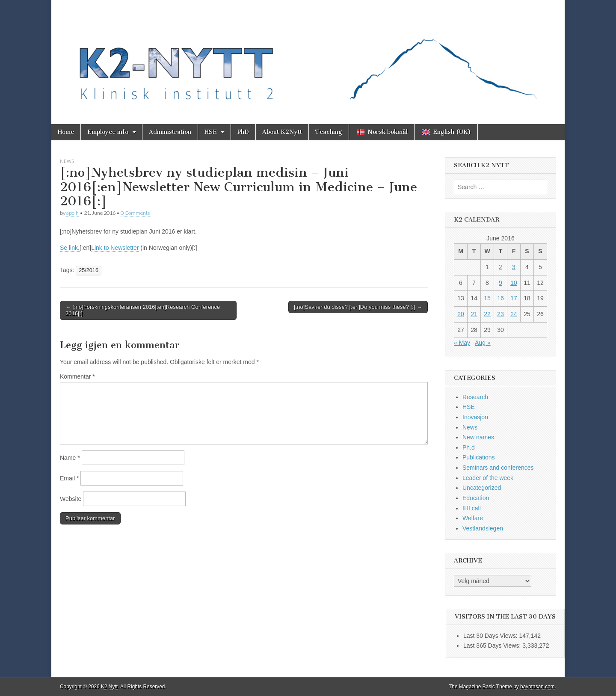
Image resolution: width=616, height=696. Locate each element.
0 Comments (135, 213)
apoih (73, 213)
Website (71, 499)
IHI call (472, 508)
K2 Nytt (109, 687)
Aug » (483, 343)
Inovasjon (475, 417)
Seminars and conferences (498, 468)
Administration (170, 132)
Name (70, 458)
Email (69, 478)
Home (66, 132)
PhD (243, 132)
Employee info (108, 132)
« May (462, 343)
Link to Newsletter (115, 248)
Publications (479, 457)
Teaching (329, 132)
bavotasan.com (538, 687)
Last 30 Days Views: (491, 636)
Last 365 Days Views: (493, 646)
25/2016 (89, 270)
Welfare (473, 518)
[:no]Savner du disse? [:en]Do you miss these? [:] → (358, 307)
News (67, 161)
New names (478, 437)
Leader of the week (488, 478)
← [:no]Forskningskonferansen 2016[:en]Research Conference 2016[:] (143, 310)
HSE (211, 132)
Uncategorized (482, 488)
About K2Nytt (282, 132)
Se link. (70, 248)
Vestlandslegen (483, 528)
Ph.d (469, 447)
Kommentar (77, 376)
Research (475, 397)
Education (476, 498)
